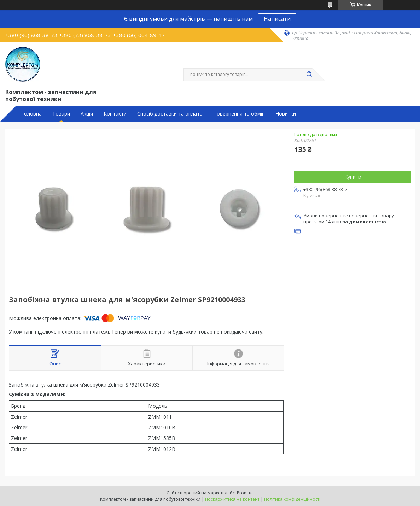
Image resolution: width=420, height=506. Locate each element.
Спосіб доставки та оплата (170, 114)
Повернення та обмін (239, 114)
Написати (277, 19)
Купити (353, 177)
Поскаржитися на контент (232, 499)
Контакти (115, 114)
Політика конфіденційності (292, 499)
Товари (61, 114)
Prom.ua (245, 493)
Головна (31, 114)
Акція (87, 114)
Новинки (286, 114)
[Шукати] (309, 75)
